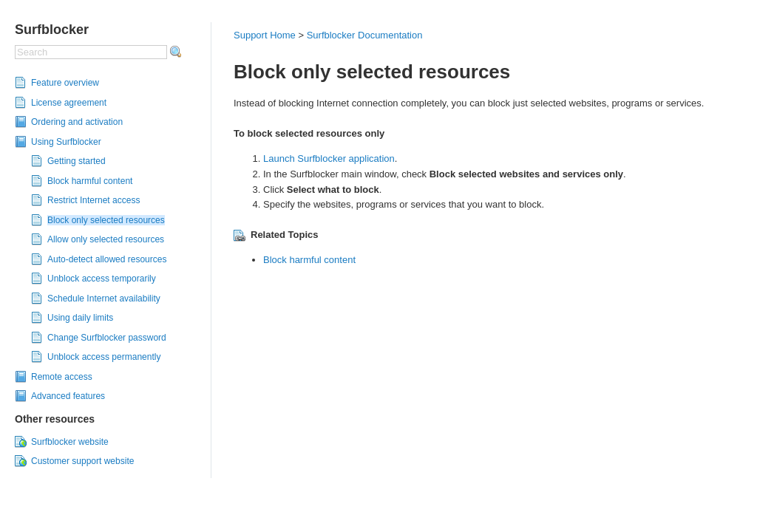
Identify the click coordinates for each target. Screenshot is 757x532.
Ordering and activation (77, 122)
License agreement (69, 103)
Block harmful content (90, 181)
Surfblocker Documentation (365, 35)
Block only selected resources (106, 220)
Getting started (77, 161)
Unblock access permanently (104, 357)
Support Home (265, 35)
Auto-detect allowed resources (107, 259)
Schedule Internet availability (104, 299)
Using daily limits (80, 318)
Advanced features (68, 396)
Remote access (62, 377)
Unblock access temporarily (102, 279)
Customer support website (82, 461)
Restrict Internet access (94, 200)
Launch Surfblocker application (329, 158)
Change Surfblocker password (107, 338)
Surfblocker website (70, 442)
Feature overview (65, 83)
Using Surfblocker (66, 142)
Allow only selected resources (106, 239)
